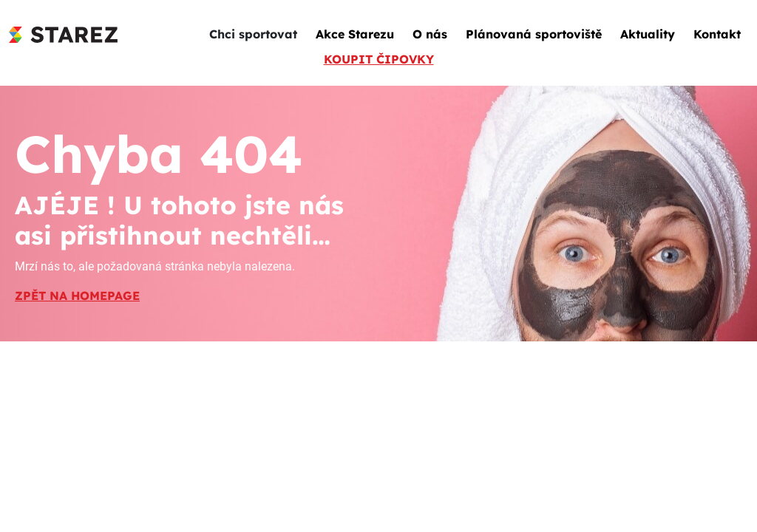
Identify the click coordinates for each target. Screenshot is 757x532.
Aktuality (648, 34)
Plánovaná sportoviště (534, 34)
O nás (430, 34)
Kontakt (717, 34)
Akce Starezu (355, 34)
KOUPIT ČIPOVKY (379, 59)
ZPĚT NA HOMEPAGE (77, 296)
